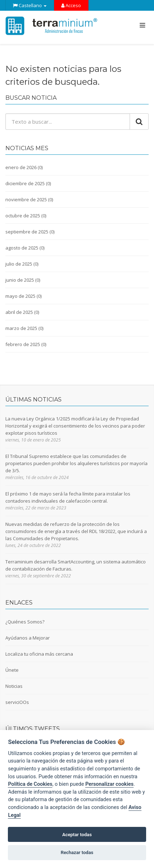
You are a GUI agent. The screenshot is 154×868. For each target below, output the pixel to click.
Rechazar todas (77, 852)
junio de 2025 (20, 280)
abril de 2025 (19, 312)
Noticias (14, 686)
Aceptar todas (77, 835)
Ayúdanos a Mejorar (28, 638)
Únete (12, 670)
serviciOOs (17, 702)
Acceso (71, 5)
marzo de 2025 (21, 328)
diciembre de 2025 (25, 183)
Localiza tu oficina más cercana (39, 654)
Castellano (30, 5)
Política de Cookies (30, 784)
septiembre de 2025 (27, 232)
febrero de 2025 (23, 344)
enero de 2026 (21, 167)
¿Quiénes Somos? (25, 622)
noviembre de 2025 (26, 199)
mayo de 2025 (20, 296)
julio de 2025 (19, 264)
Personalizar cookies (109, 784)
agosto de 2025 (22, 248)
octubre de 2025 (23, 216)
